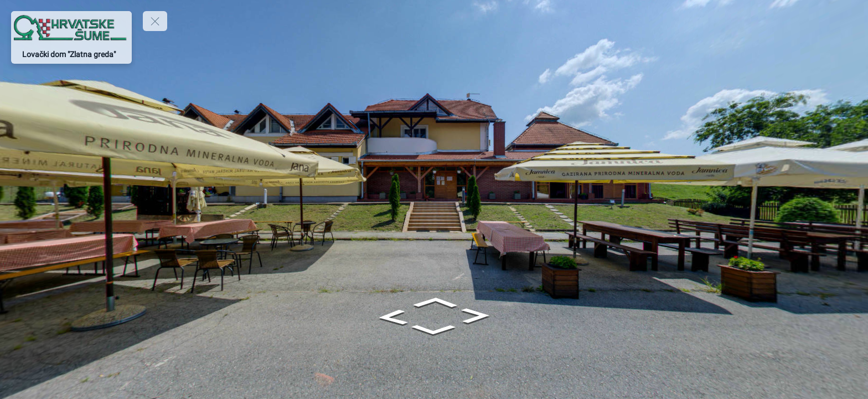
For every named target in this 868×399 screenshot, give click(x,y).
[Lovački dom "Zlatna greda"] (71, 54)
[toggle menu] (155, 21)
